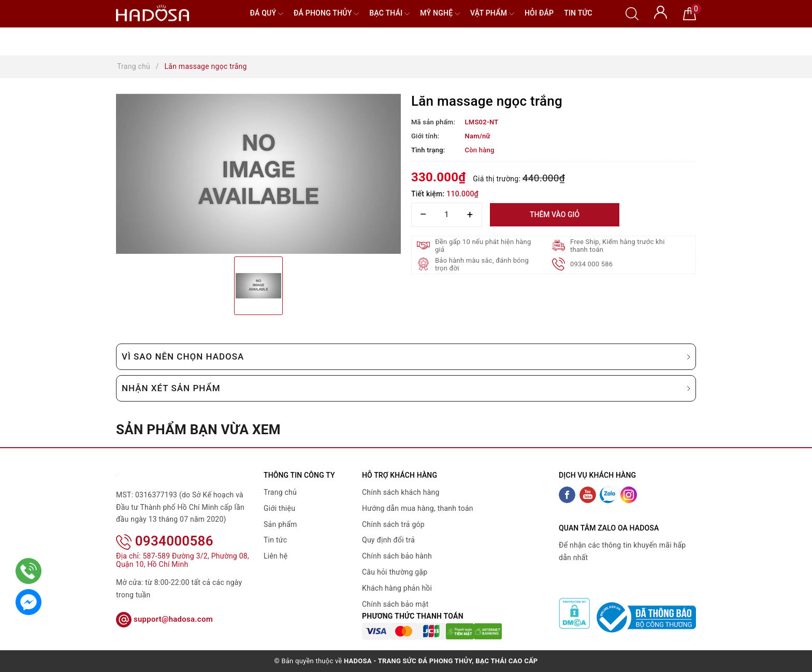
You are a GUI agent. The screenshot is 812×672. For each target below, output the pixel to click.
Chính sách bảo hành (397, 556)
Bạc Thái (389, 14)
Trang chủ (280, 492)
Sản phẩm (280, 524)
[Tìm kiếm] (632, 13)
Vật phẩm (492, 14)
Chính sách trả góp (393, 524)
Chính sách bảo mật (395, 604)
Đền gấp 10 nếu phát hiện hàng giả (483, 246)
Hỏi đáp (539, 13)
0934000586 (165, 541)
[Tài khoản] (661, 11)
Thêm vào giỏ (555, 215)
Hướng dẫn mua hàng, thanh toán (418, 508)
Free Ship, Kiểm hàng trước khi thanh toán (618, 246)
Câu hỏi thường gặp (395, 572)
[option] (258, 174)
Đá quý (266, 14)
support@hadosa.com (164, 619)
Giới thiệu (279, 508)
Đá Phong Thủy (326, 14)
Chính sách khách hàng (401, 492)
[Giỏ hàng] (690, 13)
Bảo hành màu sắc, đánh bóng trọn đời (482, 264)
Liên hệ (275, 556)
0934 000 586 (592, 264)
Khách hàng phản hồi (397, 588)
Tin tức (578, 13)
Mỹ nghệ (440, 14)
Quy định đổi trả (388, 540)
